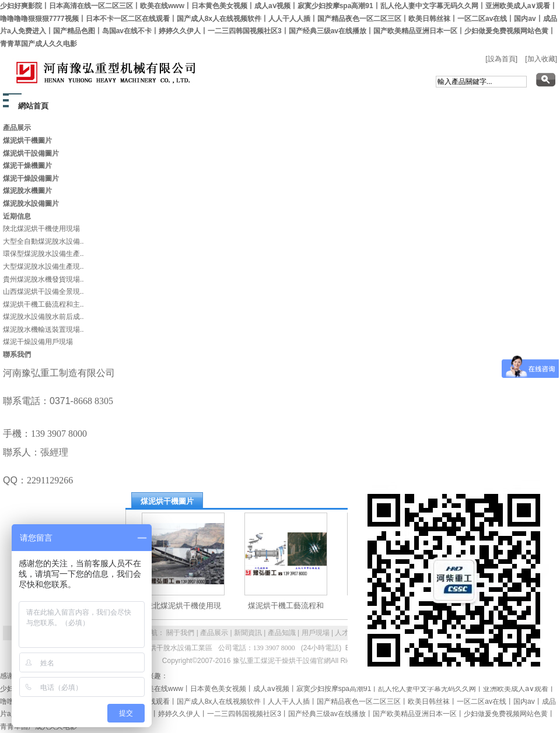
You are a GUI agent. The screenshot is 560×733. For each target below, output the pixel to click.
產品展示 (214, 633)
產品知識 (282, 633)
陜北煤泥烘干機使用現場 (41, 229)
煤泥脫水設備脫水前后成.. (43, 317)
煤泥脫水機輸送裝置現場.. (43, 329)
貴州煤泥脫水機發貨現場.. (43, 279)
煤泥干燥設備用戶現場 (38, 342)
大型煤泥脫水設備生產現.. (43, 266)
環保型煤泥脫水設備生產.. (43, 254)
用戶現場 (316, 633)
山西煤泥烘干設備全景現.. (43, 292)
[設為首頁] (501, 59)
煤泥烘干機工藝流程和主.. (43, 304)
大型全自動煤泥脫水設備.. (43, 241)
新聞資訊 (248, 633)
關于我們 (180, 633)
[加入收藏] (541, 59)
